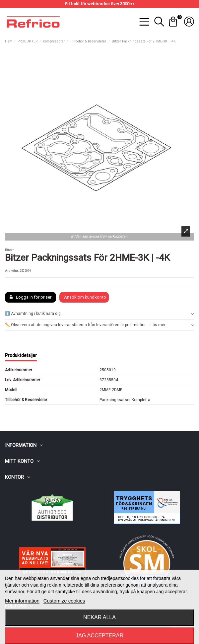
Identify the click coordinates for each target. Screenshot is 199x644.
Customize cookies (64, 601)
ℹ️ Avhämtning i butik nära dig (99, 314)
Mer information (22, 601)
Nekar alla (99, 617)
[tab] (99, 314)
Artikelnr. (12, 271)
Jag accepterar (99, 636)
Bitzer (9, 250)
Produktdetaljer (21, 355)
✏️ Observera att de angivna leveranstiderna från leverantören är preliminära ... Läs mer (99, 325)
